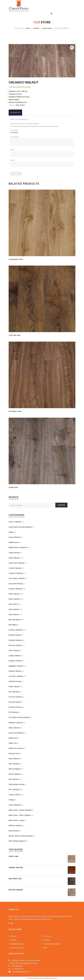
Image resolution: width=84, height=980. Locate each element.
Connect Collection (15, 568)
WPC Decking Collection (17, 841)
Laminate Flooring (15, 681)
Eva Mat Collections (15, 640)
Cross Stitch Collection (17, 578)
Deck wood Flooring (15, 584)
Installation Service (17, 944)
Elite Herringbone (15, 620)
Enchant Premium (15, 635)
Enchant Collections (16, 630)
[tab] (15, 113)
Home (28, 28)
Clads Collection (14, 558)
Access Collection (15, 522)
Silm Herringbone (15, 769)
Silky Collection (14, 764)
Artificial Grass (14, 542)
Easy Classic (47, 28)
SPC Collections (14, 789)
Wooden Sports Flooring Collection (21, 836)
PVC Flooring (13, 712)
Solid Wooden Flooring (16, 784)
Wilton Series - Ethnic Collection (20, 815)
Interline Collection (15, 671)
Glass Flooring (14, 650)
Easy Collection (14, 609)
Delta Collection (14, 594)
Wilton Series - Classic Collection (20, 810)
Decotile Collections (15, 589)
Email (13, 160)
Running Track (14, 753)
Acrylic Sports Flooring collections (20, 527)
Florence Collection (15, 645)
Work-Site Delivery (17, 948)
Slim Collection (14, 779)
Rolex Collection (14, 728)
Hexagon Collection (15, 661)
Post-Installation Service (52, 944)
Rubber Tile (13, 743)
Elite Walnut (13, 625)
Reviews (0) (15, 112)
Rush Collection (14, 759)
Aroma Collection (14, 537)
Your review (15, 137)
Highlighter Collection (16, 666)
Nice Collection (14, 692)
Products (36, 28)
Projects (13, 940)
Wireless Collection (15, 826)
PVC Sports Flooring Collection (19, 717)
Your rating (14, 130)
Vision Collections (15, 805)
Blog (45, 948)
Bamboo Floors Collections (18, 547)
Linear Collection (14, 687)
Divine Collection (14, 599)
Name (13, 150)
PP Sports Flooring (15, 707)
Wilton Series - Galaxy (16, 820)
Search (61, 505)
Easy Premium (14, 614)
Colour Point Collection (17, 563)
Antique (11, 532)
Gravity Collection (15, 656)
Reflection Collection (16, 723)
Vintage (11, 800)
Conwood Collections (16, 573)
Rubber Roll (13, 738)
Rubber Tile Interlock (16, 748)
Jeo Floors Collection (16, 676)
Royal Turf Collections (16, 733)
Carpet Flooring (14, 553)
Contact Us (48, 936)
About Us (14, 936)
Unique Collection (15, 795)
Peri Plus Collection (15, 697)
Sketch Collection (15, 774)
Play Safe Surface (15, 702)
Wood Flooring (14, 831)
